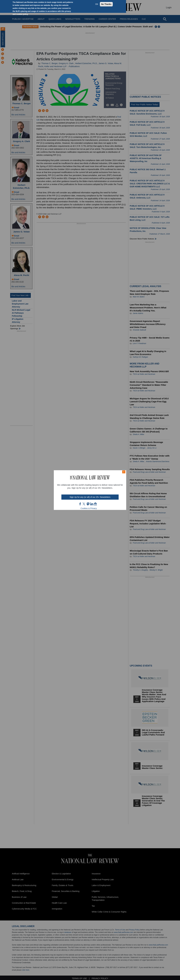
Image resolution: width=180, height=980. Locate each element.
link (92, 504)
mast (88, 504)
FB (80, 504)
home (95, 504)
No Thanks (106, 4)
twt (84, 504)
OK (97, 4)
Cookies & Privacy (89, 508)
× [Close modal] (124, 472)
